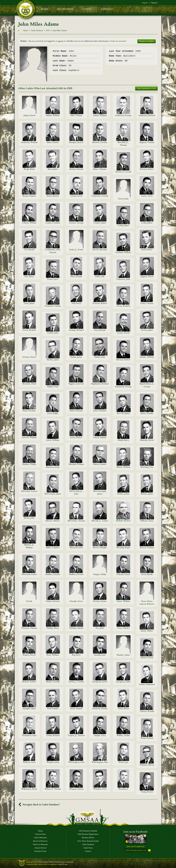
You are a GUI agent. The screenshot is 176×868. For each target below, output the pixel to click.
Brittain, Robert (147, 169)
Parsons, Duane (100, 601)
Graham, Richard (76, 330)
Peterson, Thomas (29, 628)
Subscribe (149, 851)
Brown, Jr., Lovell (123, 172)
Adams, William (53, 115)
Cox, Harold (29, 250)
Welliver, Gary (29, 762)
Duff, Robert (147, 250)
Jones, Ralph (53, 413)
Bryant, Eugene (29, 196)
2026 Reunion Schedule (88, 831)
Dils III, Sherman (100, 250)
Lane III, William (29, 437)
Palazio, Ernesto (53, 601)
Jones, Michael (100, 411)
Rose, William (53, 655)
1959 (48, 31)
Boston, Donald (76, 169)
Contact (88, 851)
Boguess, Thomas (147, 142)
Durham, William (123, 252)
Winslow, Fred (100, 789)
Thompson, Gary (29, 735)
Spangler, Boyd (29, 708)
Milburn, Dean (147, 521)
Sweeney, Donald (100, 708)
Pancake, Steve (76, 601)
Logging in (61, 41)
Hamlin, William (147, 357)
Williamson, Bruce (29, 789)
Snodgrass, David (100, 682)
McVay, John (29, 518)
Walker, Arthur (123, 735)
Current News (40, 834)
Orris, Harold (147, 574)
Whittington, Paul (76, 762)
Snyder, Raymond (147, 684)
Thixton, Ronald (147, 711)
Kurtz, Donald (147, 413)
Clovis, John (123, 199)
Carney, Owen (76, 196)
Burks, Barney (53, 196)
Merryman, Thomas (76, 521)
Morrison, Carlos (29, 574)
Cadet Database (37, 31)
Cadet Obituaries (40, 838)
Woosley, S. (123, 789)
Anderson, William (29, 142)
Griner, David (123, 333)
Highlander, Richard (100, 384)
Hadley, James (76, 357)
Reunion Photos (88, 838)
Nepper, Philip (100, 574)
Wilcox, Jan (123, 762)
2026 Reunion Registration (88, 834)
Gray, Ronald (100, 330)
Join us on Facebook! (136, 832)
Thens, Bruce (123, 708)
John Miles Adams (60, 31)
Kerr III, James (123, 413)
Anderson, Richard (147, 115)
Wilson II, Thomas (53, 789)
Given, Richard (123, 306)
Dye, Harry (29, 276)
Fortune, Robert (100, 303)
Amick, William (100, 115)
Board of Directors (40, 841)
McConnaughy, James (100, 492)
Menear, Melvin (53, 521)
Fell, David (76, 303)
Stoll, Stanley (53, 708)
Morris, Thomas (147, 547)
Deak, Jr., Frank (76, 250)
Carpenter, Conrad (100, 196)
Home (26, 31)
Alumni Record (40, 848)
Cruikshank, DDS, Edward (53, 251)
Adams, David (29, 115)
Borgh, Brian (29, 169)
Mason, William (123, 467)
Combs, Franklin (53, 223)
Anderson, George (123, 115)
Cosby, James (147, 223)
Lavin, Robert (76, 437)
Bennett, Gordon (100, 142)
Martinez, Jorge (53, 467)
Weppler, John (53, 762)
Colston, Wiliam (29, 223)
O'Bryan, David (123, 574)
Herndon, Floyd (29, 384)
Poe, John (100, 628)
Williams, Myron (147, 765)
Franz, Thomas (147, 303)
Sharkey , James (123, 655)
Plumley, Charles (76, 628)
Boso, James (53, 169)
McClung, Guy (147, 467)
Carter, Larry (147, 196)
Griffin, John (53, 333)
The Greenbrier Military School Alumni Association (56, 862)
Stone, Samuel (76, 708)
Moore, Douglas (100, 547)
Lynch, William (53, 440)
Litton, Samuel (100, 437)
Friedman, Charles (53, 306)
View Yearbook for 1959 (146, 88)
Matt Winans (63, 864)
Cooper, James (100, 223)
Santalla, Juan (100, 655)
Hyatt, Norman (29, 411)
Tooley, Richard (53, 735)
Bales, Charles (53, 142)
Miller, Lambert (53, 547)
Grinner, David (29, 357)
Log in (145, 3)
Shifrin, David (147, 658)
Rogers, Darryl (29, 655)
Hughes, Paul (53, 387)
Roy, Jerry (76, 655)
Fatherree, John (123, 279)
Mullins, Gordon (53, 574)
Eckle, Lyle (100, 276)
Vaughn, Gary (100, 735)
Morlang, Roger (123, 547)
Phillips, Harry (53, 628)
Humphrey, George (123, 387)
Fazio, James (29, 303)
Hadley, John (100, 357)
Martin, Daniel (100, 464)
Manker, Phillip (29, 464)
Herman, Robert (123, 360)
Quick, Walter (147, 631)
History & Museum (40, 845)
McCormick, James (53, 494)
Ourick (29, 601)
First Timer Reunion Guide (88, 841)
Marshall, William (76, 464)
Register (154, 3)
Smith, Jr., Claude (76, 682)
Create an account (117, 41)
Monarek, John (76, 547)
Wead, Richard (147, 738)
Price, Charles (123, 628)
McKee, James (123, 494)
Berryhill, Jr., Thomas (123, 144)
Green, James (147, 330)
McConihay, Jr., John (76, 492)
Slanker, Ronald (53, 682)
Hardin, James (53, 360)
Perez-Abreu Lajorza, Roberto (147, 603)
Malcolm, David (147, 440)
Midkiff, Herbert (123, 521)
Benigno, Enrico (76, 142)
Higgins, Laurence (76, 384)
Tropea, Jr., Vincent (76, 735)
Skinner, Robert (29, 682)
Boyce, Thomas (100, 169)
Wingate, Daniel (76, 789)
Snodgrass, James (123, 682)
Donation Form (40, 851)
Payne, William (123, 601)
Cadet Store (88, 848)
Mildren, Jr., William (29, 546)
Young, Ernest (147, 792)
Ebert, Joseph (76, 276)
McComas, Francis (29, 491)
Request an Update (147, 41)
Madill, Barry (123, 440)
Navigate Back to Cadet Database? (39, 805)
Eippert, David (147, 276)
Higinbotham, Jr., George (147, 385)
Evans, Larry (53, 279)
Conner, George (76, 223)
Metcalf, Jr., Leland (100, 521)
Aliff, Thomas (76, 115)
